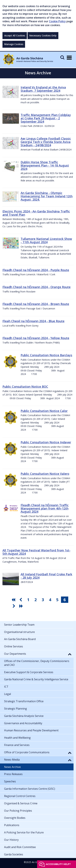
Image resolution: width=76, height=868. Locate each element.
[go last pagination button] (22, 606)
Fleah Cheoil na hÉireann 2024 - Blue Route (33, 321)
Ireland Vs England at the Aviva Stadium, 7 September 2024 (43, 89)
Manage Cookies (14, 44)
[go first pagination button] (14, 600)
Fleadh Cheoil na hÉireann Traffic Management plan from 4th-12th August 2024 (45, 508)
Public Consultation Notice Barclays (46, 355)
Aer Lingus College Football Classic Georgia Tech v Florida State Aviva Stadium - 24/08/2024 (46, 142)
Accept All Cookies (15, 35)
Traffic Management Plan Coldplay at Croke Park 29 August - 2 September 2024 (46, 118)
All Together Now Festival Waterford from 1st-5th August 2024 (36, 552)
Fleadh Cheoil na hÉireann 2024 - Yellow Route (36, 338)
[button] (70, 654)
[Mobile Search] (62, 57)
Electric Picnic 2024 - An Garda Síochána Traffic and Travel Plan (36, 213)
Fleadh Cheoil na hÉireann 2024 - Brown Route (36, 304)
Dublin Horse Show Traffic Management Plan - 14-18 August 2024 (45, 165)
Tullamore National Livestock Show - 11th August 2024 (46, 240)
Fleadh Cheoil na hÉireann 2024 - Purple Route (36, 270)
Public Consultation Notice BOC (25, 387)
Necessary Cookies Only (43, 35)
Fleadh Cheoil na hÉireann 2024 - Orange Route (37, 287)
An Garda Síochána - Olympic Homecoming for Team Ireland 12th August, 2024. (47, 196)
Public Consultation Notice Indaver (46, 442)
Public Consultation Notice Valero (45, 474)
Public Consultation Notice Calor (44, 411)
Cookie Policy (57, 21)
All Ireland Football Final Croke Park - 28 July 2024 (46, 576)
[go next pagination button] (14, 606)
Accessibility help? (58, 864)
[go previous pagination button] (21, 600)
